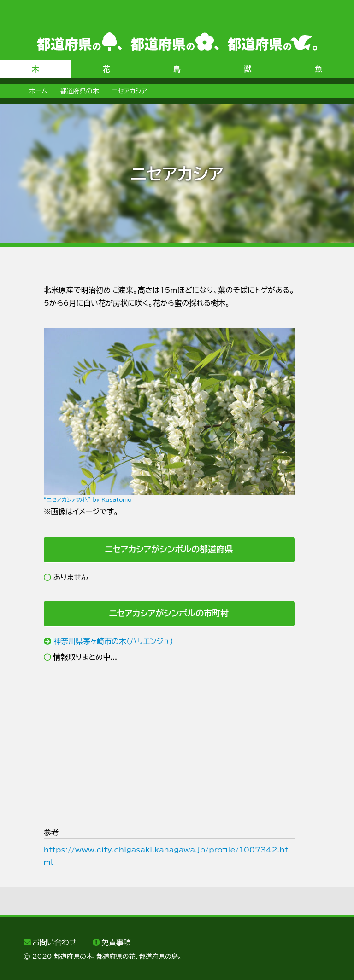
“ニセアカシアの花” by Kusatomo (88, 499)
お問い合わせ (54, 942)
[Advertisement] (169, 745)
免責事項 (116, 942)
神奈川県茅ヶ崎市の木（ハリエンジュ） (113, 641)
